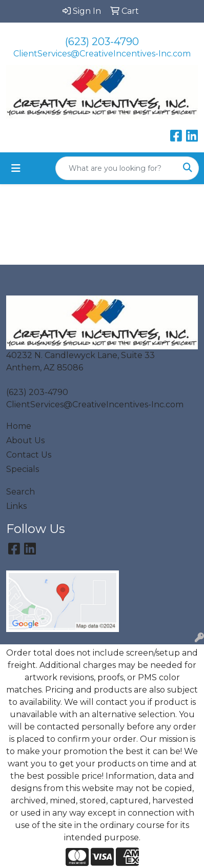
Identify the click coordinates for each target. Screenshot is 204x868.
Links (16, 506)
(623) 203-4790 (102, 42)
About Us (25, 440)
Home (19, 426)
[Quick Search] (116, 168)
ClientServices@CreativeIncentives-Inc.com (102, 54)
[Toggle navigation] (16, 168)
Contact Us (29, 455)
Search (21, 492)
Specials (23, 469)
